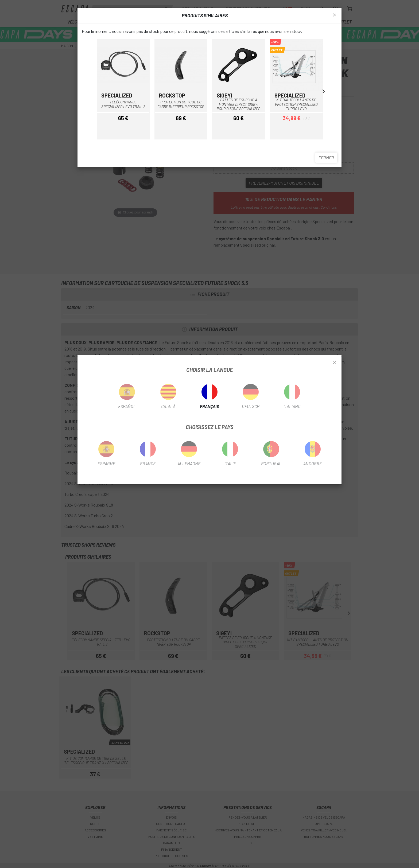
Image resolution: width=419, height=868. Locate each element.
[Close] (335, 363)
